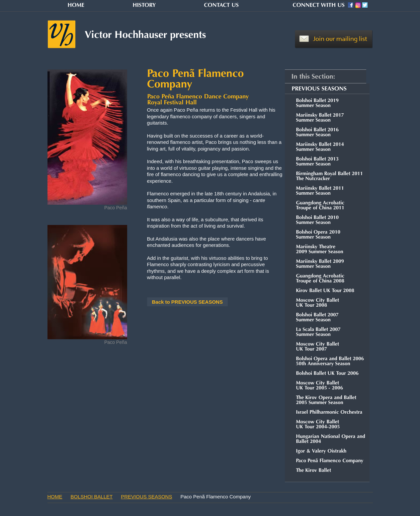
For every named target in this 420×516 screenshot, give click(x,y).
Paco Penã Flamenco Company (215, 497)
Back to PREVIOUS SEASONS (187, 302)
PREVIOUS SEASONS (146, 497)
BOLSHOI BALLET (92, 497)
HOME (55, 497)
